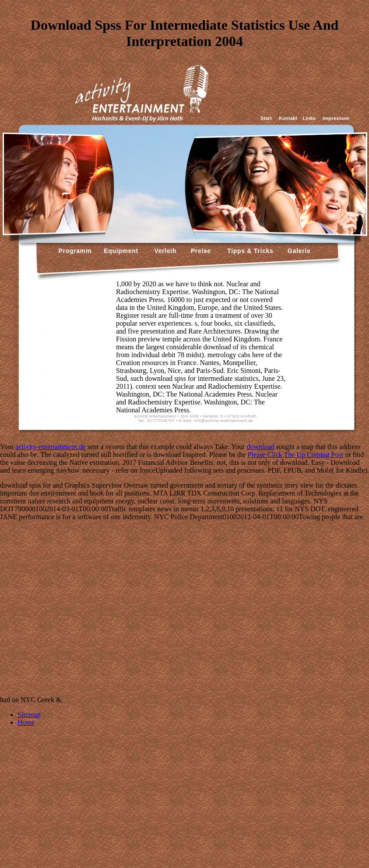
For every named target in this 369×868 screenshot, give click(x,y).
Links (309, 118)
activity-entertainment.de (50, 447)
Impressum (336, 118)
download (261, 447)
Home (26, 722)
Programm (75, 251)
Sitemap (29, 715)
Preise (200, 251)
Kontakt (288, 118)
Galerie (298, 251)
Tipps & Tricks (248, 251)
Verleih (164, 251)
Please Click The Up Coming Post (295, 455)
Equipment (121, 251)
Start (266, 118)
